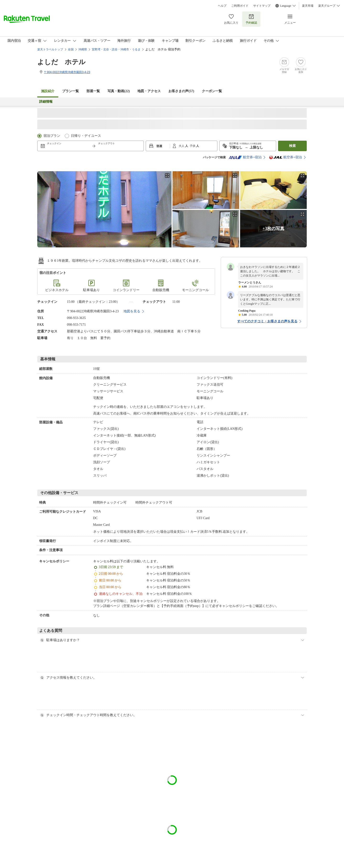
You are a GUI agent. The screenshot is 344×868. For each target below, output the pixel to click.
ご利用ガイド (240, 6)
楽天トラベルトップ (50, 49)
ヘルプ (222, 6)
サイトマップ (262, 6)
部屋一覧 (93, 91)
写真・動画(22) (119, 91)
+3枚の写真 (273, 229)
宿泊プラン (52, 136)
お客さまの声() (181, 91)
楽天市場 (308, 6)
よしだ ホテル (61, 62)
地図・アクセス (149, 91)
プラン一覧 (70, 91)
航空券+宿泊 (245, 157)
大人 (182, 146)
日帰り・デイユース (86, 136)
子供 (193, 146)
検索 (292, 146)
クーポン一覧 (212, 91)
